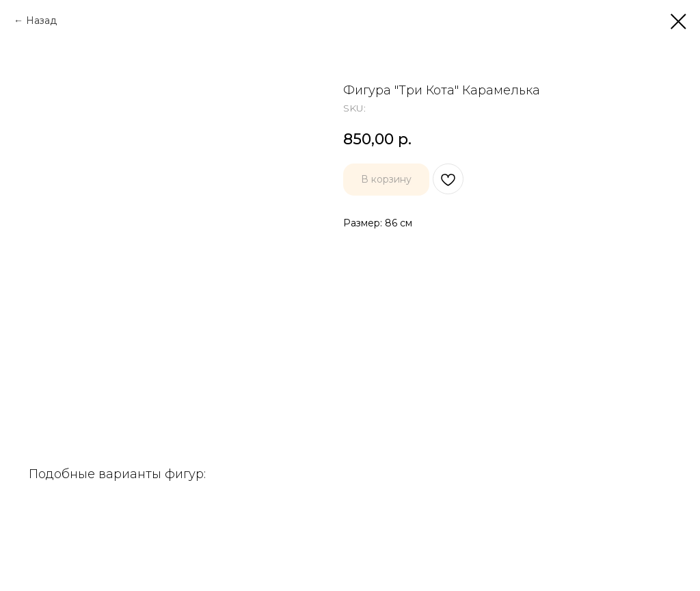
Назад (41, 21)
